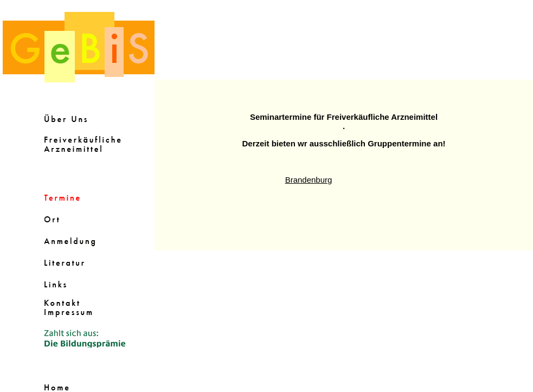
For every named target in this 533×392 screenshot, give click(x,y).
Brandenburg (309, 180)
